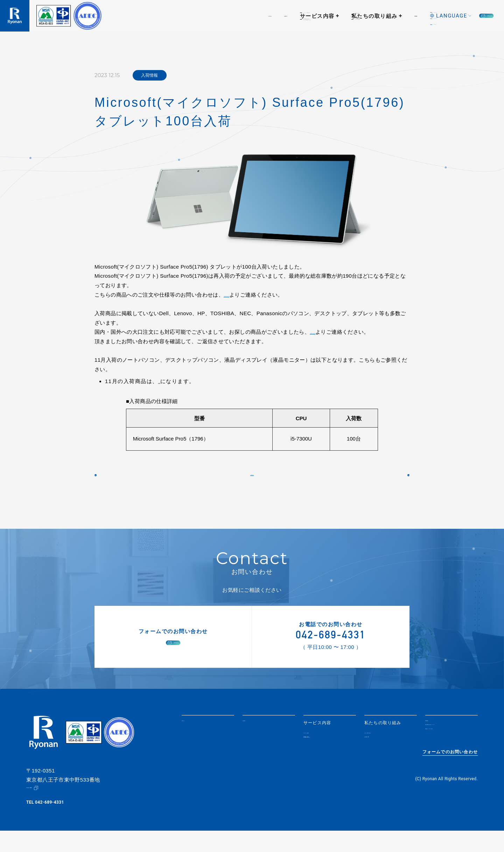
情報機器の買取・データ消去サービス (324, 759)
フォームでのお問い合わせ (450, 778)
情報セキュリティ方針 (448, 757)
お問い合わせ (463, 16)
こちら (166, 381)
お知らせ (162, 16)
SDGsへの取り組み (385, 750)
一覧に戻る (252, 483)
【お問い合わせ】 (245, 295)
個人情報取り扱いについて (451, 747)
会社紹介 (197, 16)
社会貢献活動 (378, 757)
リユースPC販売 (321, 750)
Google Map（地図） (47, 809)
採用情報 (348, 16)
